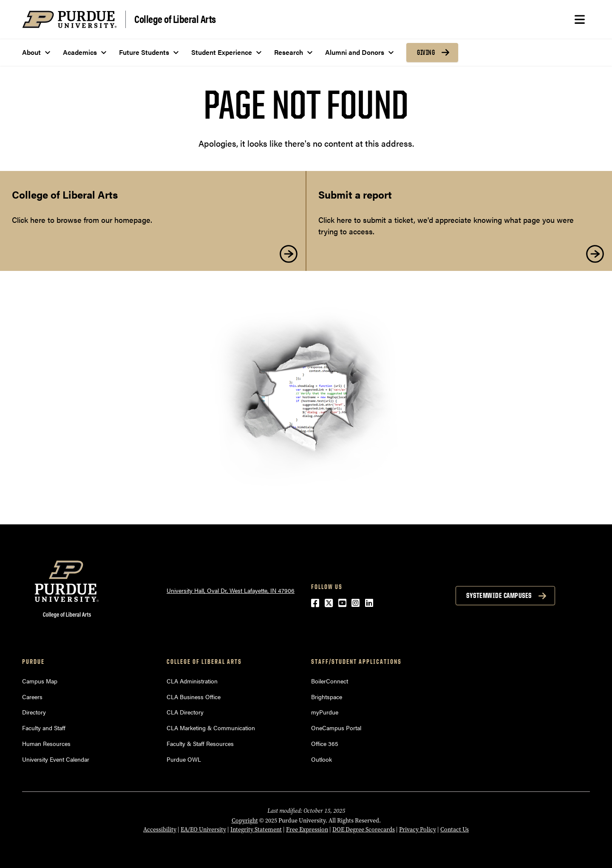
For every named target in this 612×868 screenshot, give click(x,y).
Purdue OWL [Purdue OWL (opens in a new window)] (184, 759)
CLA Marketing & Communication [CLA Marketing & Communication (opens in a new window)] (211, 728)
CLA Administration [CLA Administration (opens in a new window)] (192, 681)
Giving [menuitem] (426, 52)
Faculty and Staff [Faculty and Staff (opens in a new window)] (44, 728)
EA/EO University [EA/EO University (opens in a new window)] (203, 829)
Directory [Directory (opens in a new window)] (34, 712)
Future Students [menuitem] (144, 52)
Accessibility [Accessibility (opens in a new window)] (160, 829)
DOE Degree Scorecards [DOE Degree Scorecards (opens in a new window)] (364, 829)
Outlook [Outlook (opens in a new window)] (322, 759)
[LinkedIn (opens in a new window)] (369, 602)
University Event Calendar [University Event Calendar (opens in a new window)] (56, 759)
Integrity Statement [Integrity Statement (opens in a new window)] (256, 829)
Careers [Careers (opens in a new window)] (32, 697)
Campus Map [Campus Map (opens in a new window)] (40, 681)
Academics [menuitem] (80, 52)
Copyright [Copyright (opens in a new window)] (245, 820)
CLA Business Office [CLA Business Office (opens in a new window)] (194, 697)
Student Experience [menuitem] (222, 52)
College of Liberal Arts (175, 18)
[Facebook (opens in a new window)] (315, 602)
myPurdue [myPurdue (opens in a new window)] (325, 712)
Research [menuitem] (289, 52)
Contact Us (455, 829)
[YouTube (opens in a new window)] (342, 602)
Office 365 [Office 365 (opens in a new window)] (325, 743)
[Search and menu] (580, 20)
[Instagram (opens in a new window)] (356, 602)
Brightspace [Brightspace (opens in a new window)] (327, 697)
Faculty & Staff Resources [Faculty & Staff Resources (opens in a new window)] (200, 743)
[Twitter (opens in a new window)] (329, 602)
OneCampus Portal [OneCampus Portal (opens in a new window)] (336, 728)
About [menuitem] (31, 52)
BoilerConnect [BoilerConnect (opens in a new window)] (330, 681)
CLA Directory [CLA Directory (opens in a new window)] (185, 712)
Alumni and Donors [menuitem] (355, 52)
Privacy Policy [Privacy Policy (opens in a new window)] (418, 829)
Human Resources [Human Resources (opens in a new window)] (46, 743)
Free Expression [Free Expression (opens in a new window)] (307, 829)
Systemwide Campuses (499, 595)
